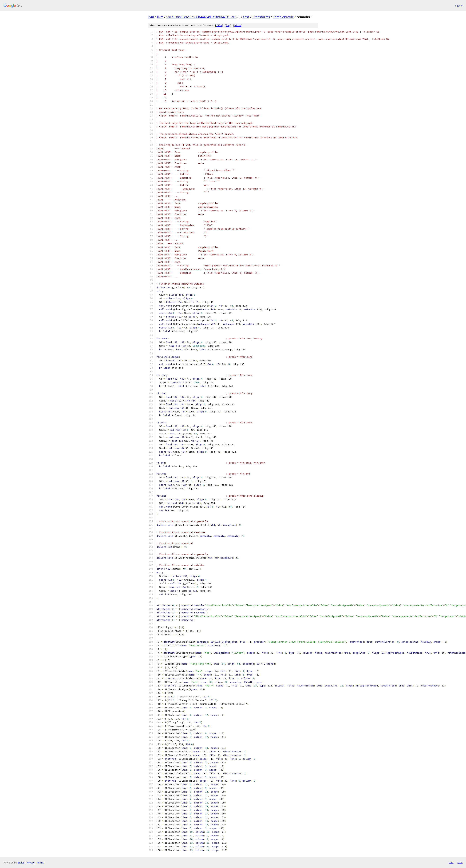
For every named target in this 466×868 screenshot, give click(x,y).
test (246, 17)
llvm (151, 17)
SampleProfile (283, 17)
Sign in (459, 5)
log (228, 25)
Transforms (261, 17)
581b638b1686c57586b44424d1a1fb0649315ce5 (201, 17)
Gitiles (21, 863)
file (219, 25)
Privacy (30, 863)
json (460, 862)
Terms (40, 863)
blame (238, 25)
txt (451, 862)
